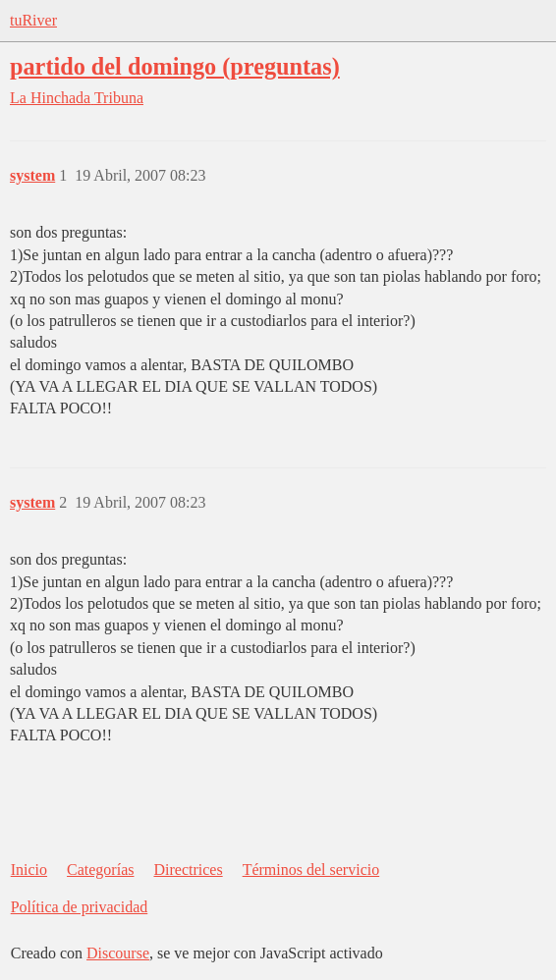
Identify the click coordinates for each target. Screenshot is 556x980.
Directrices (188, 870)
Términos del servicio (311, 870)
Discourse (118, 953)
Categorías (100, 870)
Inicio (29, 870)
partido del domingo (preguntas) (175, 66)
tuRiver (33, 20)
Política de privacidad (80, 907)
